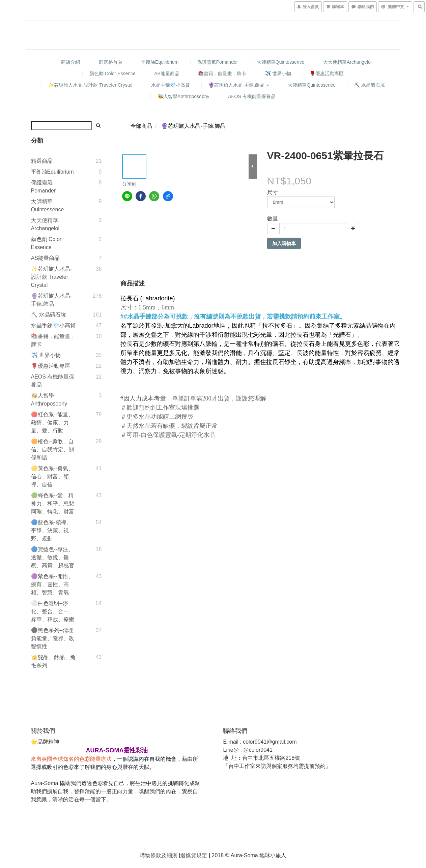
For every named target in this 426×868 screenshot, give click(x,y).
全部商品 (141, 126)
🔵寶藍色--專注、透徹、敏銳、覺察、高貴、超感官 (53, 557)
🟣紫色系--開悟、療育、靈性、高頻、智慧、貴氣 (52, 584)
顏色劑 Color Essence (112, 73)
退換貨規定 (194, 855)
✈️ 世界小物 (278, 73)
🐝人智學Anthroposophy (183, 96)
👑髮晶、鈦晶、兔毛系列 (53, 661)
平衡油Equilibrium (160, 62)
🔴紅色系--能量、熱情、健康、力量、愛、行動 (52, 423)
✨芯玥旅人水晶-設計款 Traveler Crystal (90, 85)
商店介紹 (70, 62)
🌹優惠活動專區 (327, 73)
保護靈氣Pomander (218, 62)
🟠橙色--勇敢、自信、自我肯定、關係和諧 (53, 450)
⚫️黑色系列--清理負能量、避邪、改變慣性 (53, 638)
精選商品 (42, 161)
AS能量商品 (167, 73)
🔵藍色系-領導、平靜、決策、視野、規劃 (51, 530)
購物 (145, 855)
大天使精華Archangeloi (347, 62)
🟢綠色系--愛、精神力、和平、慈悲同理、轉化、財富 (53, 503)
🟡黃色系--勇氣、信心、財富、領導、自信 (52, 476)
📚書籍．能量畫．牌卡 (222, 73)
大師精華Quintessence (281, 62)
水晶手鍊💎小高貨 (171, 85)
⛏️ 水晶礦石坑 (370, 85)
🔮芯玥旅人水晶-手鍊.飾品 (239, 85)
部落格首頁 (111, 62)
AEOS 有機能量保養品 (252, 96)
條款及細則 (164, 855)
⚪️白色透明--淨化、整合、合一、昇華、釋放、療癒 (53, 611)
